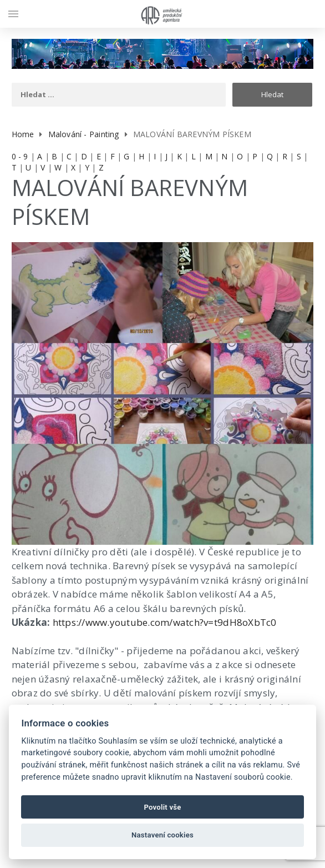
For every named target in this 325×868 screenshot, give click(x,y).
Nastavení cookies (162, 835)
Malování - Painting (84, 134)
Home (23, 134)
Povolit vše (162, 807)
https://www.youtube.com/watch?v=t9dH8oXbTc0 (165, 622)
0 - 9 (20, 156)
